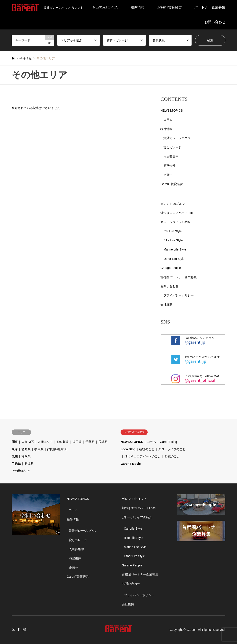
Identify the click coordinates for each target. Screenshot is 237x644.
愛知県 (26, 449)
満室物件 (169, 166)
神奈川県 (63, 442)
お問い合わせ (215, 22)
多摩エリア (45, 442)
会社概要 (166, 305)
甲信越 (16, 464)
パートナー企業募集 (210, 7)
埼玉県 (77, 442)
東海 (15, 449)
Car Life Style (173, 231)
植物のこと (147, 449)
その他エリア (21, 471)
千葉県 (90, 442)
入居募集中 (171, 156)
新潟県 (29, 464)
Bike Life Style (173, 240)
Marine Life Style (175, 249)
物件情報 (137, 7)
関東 (15, 442)
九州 (15, 456)
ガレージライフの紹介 (176, 222)
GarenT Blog (168, 442)
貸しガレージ (173, 147)
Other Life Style (174, 259)
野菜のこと (172, 456)
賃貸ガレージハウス (177, 138)
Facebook (19, 629)
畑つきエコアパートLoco (177, 213)
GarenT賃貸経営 (169, 7)
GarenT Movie (131, 464)
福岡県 (26, 456)
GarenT (192, 630)
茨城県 (103, 442)
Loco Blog (128, 449)
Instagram (24, 629)
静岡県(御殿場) (57, 449)
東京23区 (28, 442)
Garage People (171, 268)
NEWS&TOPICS (106, 7)
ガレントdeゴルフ (173, 204)
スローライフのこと (172, 449)
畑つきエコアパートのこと (143, 456)
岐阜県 (39, 449)
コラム (168, 120)
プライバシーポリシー (179, 295)
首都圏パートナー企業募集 (179, 277)
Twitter (13, 629)
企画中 (168, 175)
